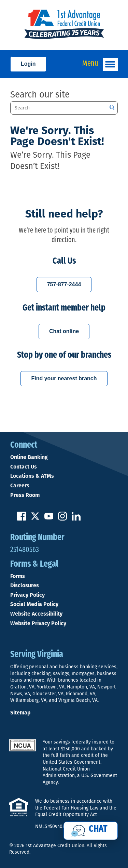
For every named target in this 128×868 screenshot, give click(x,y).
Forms (18, 576)
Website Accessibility (36, 614)
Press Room (25, 495)
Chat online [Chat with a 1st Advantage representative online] (64, 331)
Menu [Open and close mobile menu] (100, 64)
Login (28, 64)
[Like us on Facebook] (22, 519)
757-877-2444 (64, 284)
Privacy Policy (27, 595)
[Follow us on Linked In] (76, 519)
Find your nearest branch (64, 378)
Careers (20, 486)
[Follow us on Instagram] (62, 519)
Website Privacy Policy (38, 623)
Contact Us (24, 467)
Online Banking (29, 457)
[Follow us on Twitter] (35, 519)
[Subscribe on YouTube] (49, 519)
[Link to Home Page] (64, 25)
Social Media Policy (34, 604)
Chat (98, 829)
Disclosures (25, 586)
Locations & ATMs (32, 476)
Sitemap (20, 713)
